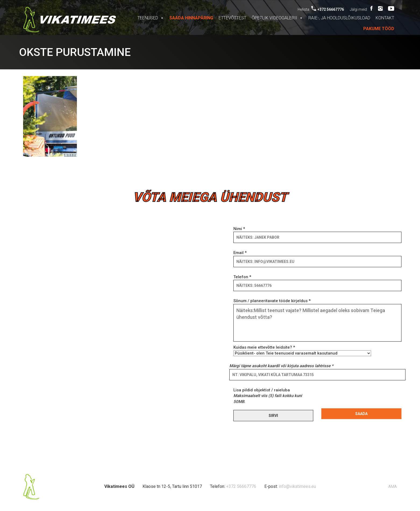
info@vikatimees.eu (297, 486)
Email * (317, 257)
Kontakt (385, 18)
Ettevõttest (232, 18)
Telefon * (317, 281)
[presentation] (362, 398)
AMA (393, 487)
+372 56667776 (328, 9)
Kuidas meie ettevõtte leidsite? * (302, 350)
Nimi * (317, 233)
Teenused (151, 18)
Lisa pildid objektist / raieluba (268, 396)
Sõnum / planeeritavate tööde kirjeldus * (317, 320)
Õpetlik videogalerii (277, 18)
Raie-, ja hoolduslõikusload (339, 18)
